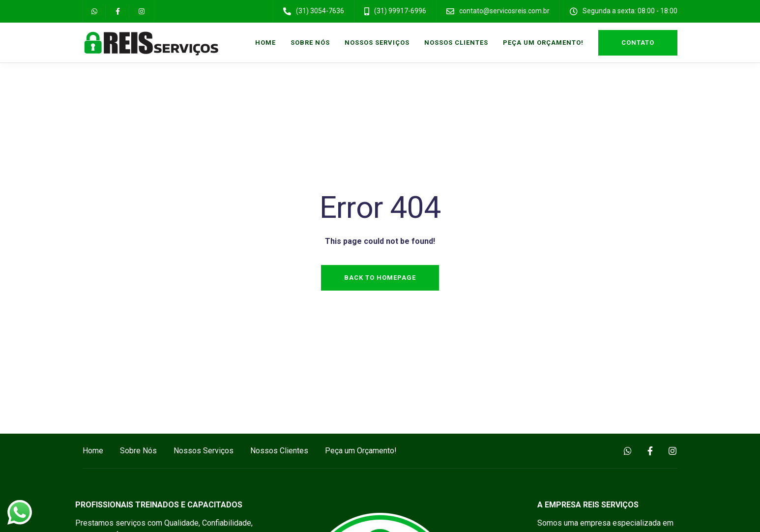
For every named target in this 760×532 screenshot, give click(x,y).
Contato (638, 43)
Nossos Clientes (456, 43)
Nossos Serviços (377, 43)
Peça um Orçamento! (543, 43)
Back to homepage (380, 278)
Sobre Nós (310, 43)
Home (265, 43)
